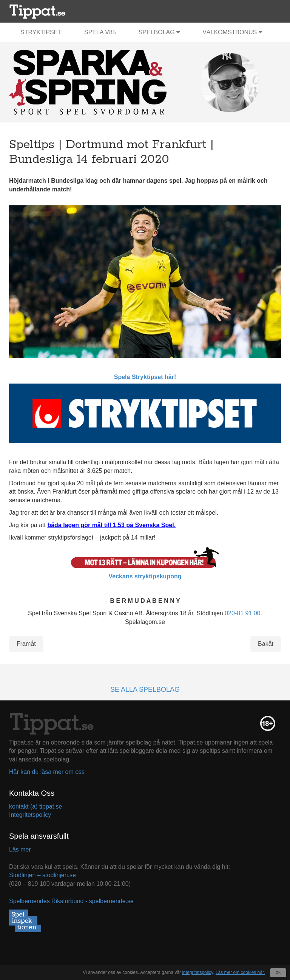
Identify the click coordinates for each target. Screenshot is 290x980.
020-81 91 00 (242, 613)
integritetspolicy (197, 972)
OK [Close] (278, 972)
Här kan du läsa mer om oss (47, 772)
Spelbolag (159, 32)
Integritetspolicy (30, 815)
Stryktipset (41, 32)
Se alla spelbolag (145, 690)
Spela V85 (100, 32)
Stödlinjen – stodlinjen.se (42, 875)
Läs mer (20, 849)
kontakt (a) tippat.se (36, 806)
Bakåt (266, 644)
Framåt (26, 644)
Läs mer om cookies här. (240, 972)
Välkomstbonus (232, 32)
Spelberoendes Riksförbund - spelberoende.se (71, 901)
